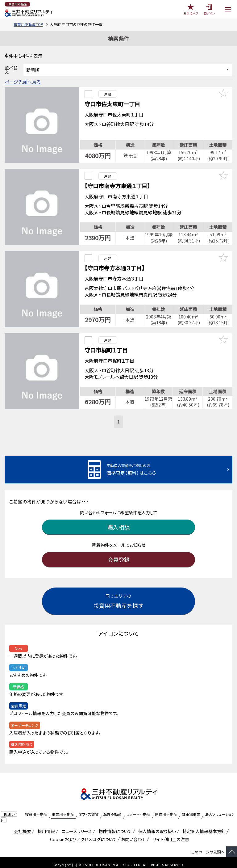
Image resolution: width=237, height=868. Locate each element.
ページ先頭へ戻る (23, 82)
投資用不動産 (36, 809)
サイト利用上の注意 (170, 835)
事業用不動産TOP (28, 24)
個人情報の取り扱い (156, 827)
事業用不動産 (63, 809)
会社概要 (21, 827)
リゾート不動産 (138, 809)
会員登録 (118, 555)
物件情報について (114, 827)
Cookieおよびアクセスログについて (82, 835)
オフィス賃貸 (89, 809)
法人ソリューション (220, 809)
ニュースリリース (76, 827)
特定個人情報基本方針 (203, 827)
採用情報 (45, 827)
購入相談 (118, 522)
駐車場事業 (191, 809)
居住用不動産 (166, 809)
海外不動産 (112, 809)
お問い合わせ (133, 835)
